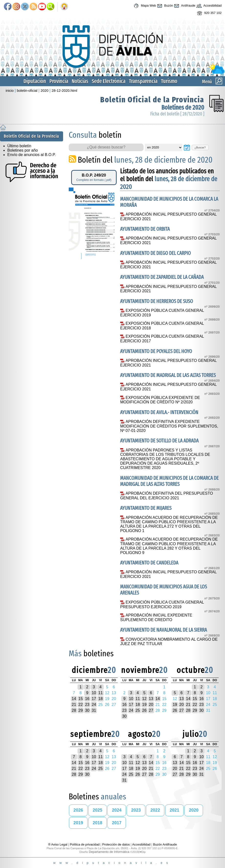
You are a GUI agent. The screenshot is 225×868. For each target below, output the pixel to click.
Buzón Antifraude (165, 844)
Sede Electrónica (109, 81)
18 (101, 699)
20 (151, 705)
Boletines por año (23, 150)
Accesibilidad (209, 6)
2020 (45, 91)
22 (80, 705)
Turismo (169, 81)
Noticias (80, 81)
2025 (97, 810)
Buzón (165, 6)
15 (80, 699)
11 (101, 693)
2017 (117, 823)
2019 (78, 823)
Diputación (35, 81)
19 (144, 705)
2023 (136, 810)
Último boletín (19, 146)
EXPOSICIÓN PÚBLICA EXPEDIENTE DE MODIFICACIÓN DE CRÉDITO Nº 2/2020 (160, 400)
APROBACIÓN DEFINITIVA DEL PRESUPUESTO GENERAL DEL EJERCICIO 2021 (166, 496)
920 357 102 (209, 13)
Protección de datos (116, 844)
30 (87, 710)
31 (94, 710)
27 (151, 710)
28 (74, 710)
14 (74, 699)
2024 (117, 810)
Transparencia (143, 81)
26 (144, 710)
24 (94, 705)
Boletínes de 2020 (183, 108)
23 (87, 705)
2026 (78, 810)
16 (87, 699)
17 (94, 699)
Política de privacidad (85, 844)
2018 (97, 823)
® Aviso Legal (58, 844)
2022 (155, 810)
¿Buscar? (200, 147)
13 (151, 699)
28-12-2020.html (64, 91)
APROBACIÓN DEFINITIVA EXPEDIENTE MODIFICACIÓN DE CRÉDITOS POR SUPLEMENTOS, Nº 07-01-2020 (169, 426)
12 (144, 699)
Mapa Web (144, 6)
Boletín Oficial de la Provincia (152, 100)
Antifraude (184, 6)
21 (74, 705)
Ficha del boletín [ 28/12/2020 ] (177, 114)
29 (80, 710)
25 (138, 710)
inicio (10, 91)
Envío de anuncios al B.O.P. (32, 155)
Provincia (59, 81)
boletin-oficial (27, 91)
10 (94, 693)
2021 (174, 810)
